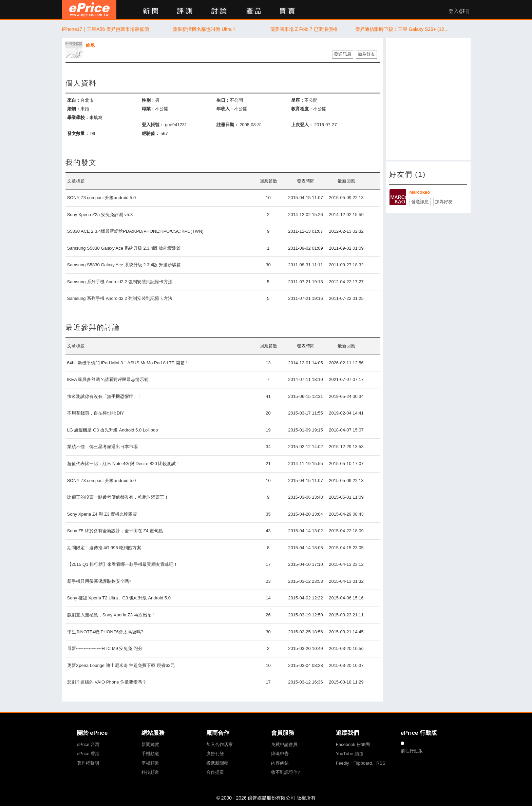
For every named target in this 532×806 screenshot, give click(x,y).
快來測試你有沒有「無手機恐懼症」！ (105, 396)
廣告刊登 (215, 754)
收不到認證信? (286, 772)
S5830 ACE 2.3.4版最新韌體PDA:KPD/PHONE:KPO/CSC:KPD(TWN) (135, 231)
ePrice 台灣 (88, 744)
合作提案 (215, 772)
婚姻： (74, 109)
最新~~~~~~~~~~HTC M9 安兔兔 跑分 (105, 648)
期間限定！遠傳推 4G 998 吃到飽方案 (104, 548)
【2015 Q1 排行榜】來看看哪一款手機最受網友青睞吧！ (123, 564)
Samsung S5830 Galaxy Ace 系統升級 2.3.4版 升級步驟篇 (124, 265)
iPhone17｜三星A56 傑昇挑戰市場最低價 (106, 29)
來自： (74, 100)
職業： (148, 109)
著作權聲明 (88, 763)
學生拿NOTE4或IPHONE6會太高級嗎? (105, 632)
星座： (298, 100)
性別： (148, 100)
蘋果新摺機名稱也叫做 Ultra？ (204, 29)
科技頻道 (150, 772)
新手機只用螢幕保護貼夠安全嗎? (99, 581)
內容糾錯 (280, 763)
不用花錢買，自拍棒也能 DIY (96, 413)
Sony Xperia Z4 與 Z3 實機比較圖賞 (102, 514)
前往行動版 (412, 751)
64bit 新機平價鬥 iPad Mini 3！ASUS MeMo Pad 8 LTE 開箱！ (128, 363)
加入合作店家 (220, 744)
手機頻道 (150, 754)
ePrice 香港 (88, 754)
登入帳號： (153, 125)
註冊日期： (227, 125)
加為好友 (366, 54)
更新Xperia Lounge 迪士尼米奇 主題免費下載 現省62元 (121, 665)
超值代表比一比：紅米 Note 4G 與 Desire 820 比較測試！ (124, 464)
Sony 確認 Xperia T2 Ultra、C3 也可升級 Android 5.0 (119, 598)
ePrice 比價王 (89, 9)
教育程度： (302, 109)
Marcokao (420, 192)
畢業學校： (78, 118)
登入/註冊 (459, 11)
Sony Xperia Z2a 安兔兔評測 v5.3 (100, 215)
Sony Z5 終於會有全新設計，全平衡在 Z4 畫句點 (115, 531)
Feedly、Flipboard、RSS (361, 763)
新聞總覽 (150, 744)
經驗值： (151, 133)
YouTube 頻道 (350, 754)
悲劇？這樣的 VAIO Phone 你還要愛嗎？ (107, 682)
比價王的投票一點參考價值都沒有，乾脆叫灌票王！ (118, 497)
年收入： (225, 109)
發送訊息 (343, 54)
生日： (223, 100)
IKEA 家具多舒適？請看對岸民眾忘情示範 (108, 379)
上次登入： (302, 125)
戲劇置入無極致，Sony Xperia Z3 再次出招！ (112, 615)
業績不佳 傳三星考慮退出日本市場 (102, 447)
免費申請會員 (284, 744)
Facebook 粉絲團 (353, 744)
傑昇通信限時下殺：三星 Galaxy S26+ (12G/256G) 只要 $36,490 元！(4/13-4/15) (403, 29)
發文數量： (78, 133)
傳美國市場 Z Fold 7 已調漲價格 (304, 29)
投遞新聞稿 (217, 763)
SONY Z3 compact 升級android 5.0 (102, 198)
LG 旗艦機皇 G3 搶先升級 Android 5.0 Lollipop (113, 430)
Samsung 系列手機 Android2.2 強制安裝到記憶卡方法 (120, 282)
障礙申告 (280, 754)
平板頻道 (150, 763)
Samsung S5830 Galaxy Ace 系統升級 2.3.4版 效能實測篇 (124, 248)
